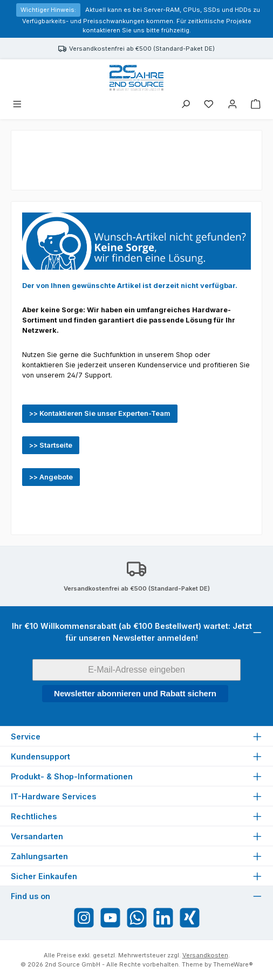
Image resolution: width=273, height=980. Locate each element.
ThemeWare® (233, 964)
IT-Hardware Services (53, 796)
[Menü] (17, 105)
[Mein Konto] (233, 105)
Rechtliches (34, 816)
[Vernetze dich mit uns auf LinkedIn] (163, 918)
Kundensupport (40, 756)
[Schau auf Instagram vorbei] (84, 918)
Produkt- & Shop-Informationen (72, 776)
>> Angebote (51, 477)
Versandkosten (205, 955)
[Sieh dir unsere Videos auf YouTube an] (110, 918)
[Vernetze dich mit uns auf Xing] (190, 918)
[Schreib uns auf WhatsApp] (137, 918)
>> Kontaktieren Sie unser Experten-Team (100, 413)
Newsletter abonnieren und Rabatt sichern (135, 693)
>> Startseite (51, 445)
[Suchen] (186, 105)
